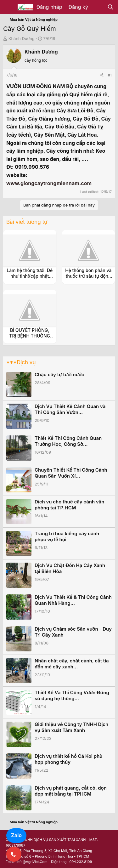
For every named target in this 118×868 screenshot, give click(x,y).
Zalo (16, 835)
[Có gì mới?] (98, 7)
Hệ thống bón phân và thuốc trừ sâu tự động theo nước (88, 276)
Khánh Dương (22, 38)
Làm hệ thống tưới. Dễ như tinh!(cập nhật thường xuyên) (30, 276)
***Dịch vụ (21, 362)
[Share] (102, 75)
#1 (110, 75)
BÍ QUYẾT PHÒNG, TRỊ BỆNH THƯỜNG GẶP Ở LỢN (30, 336)
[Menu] (9, 7)
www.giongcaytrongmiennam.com (49, 183)
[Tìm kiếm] (110, 7)
